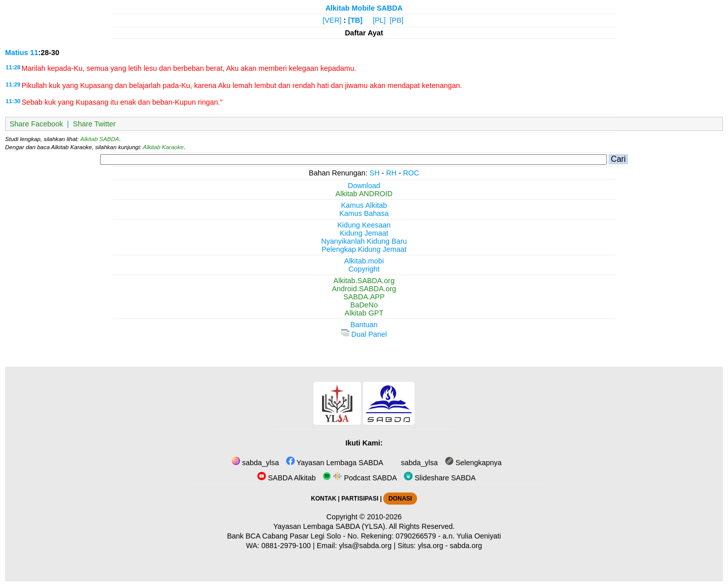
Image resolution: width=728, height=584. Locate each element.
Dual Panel (364, 334)
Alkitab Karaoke (164, 147)
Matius (17, 53)
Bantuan (364, 325)
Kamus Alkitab (364, 205)
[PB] (397, 20)
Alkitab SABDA (100, 139)
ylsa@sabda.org (365, 546)
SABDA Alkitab (286, 478)
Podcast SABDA (360, 478)
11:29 (13, 84)
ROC (411, 173)
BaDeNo (364, 305)
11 (34, 53)
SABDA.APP (364, 297)
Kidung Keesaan (364, 225)
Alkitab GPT (364, 313)
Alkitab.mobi (364, 261)
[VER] (332, 20)
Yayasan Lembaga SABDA (335, 463)
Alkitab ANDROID (364, 194)
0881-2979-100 (286, 546)
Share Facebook (36, 124)
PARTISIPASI (360, 499)
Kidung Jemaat (364, 233)
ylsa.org (430, 546)
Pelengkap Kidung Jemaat (364, 249)
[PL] (379, 20)
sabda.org (466, 546)
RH (392, 173)
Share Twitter (94, 124)
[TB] (355, 20)
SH (375, 173)
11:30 (13, 101)
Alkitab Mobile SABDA (364, 8)
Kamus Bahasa (364, 213)
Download (364, 186)
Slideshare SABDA (440, 478)
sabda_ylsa (255, 463)
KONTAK (324, 499)
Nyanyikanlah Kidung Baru (364, 241)
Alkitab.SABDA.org (364, 281)
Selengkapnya (473, 463)
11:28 (13, 67)
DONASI (400, 499)
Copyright (364, 269)
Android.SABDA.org (364, 289)
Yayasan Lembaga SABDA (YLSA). (330, 526)
